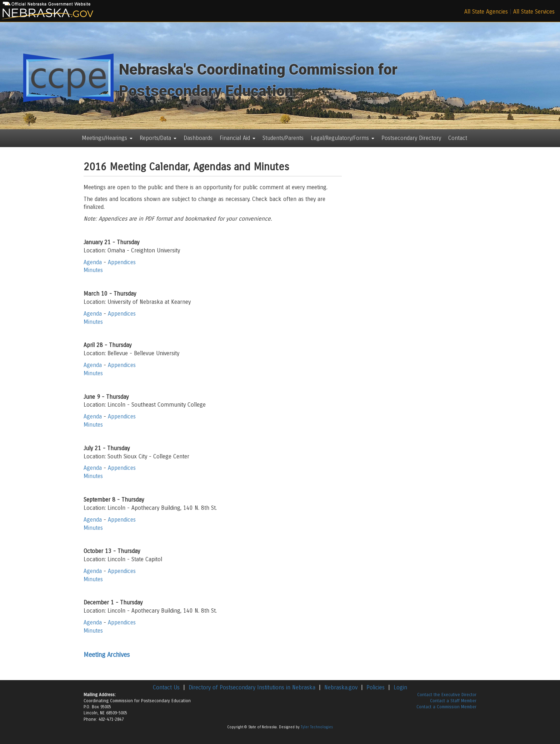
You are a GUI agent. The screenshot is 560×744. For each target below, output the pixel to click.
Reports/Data (158, 138)
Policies (376, 687)
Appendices (122, 262)
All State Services (534, 12)
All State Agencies (486, 12)
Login (400, 687)
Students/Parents (283, 138)
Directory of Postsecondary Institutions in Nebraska (252, 687)
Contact (458, 138)
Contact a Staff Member (453, 701)
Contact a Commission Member (446, 707)
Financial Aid (237, 138)
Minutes (93, 270)
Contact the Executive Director (447, 695)
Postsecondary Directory (411, 138)
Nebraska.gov (341, 687)
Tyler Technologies (317, 727)
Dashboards (198, 138)
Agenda (93, 262)
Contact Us (166, 687)
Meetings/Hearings (107, 138)
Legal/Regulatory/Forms (342, 138)
